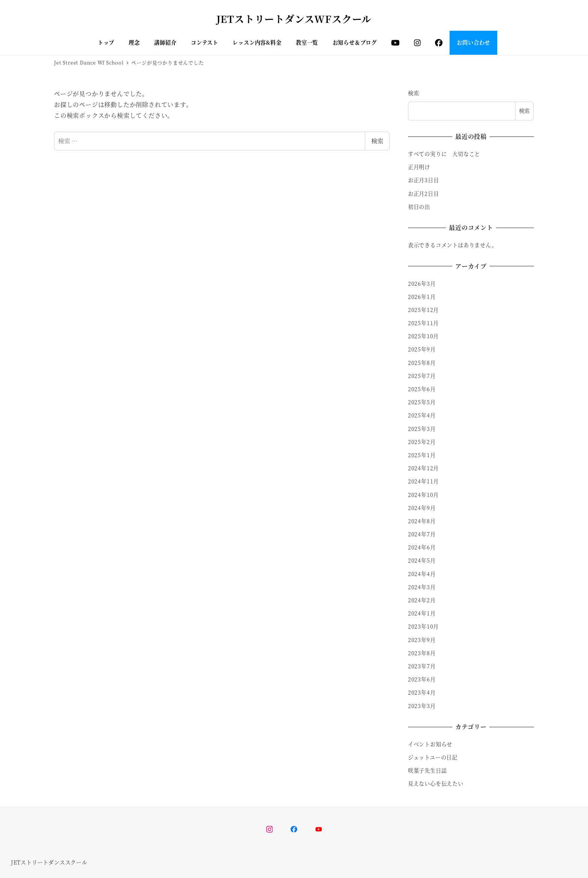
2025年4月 (422, 415)
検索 (377, 141)
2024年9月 (422, 508)
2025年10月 (423, 336)
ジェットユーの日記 (433, 757)
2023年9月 (422, 640)
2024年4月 (422, 574)
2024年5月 (422, 560)
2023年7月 (422, 666)
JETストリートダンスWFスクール (294, 19)
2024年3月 (422, 587)
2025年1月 (422, 455)
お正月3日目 (424, 180)
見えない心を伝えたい (436, 783)
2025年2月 (422, 442)
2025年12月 (423, 310)
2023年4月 (422, 692)
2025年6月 (422, 389)
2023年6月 (422, 679)
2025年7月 (422, 376)
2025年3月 (422, 429)
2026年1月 (422, 297)
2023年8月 (422, 653)
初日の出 (419, 207)
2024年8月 (422, 521)
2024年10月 (423, 495)
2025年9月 (422, 349)
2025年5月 (422, 402)
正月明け (419, 167)
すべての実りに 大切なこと (444, 154)
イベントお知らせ (430, 744)
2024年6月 (422, 547)
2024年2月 (422, 600)
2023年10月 (423, 626)
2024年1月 (422, 613)
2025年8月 (422, 363)
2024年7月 (422, 534)
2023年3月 (422, 706)
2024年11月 (423, 481)
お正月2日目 (424, 194)
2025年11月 (423, 323)
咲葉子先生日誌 (427, 770)
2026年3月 (422, 284)
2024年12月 (423, 468)
